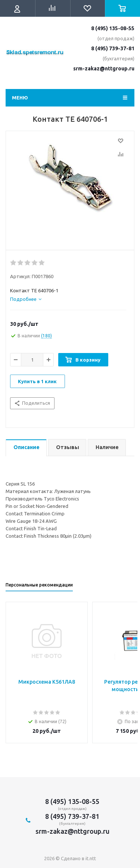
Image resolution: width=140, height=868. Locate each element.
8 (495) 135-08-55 (113, 28)
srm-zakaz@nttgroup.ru (104, 69)
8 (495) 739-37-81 (113, 48)
